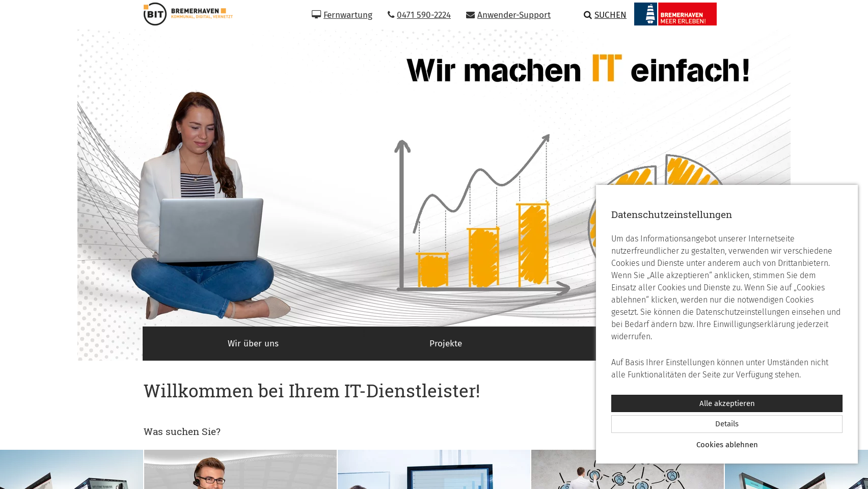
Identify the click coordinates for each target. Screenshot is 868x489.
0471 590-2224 (419, 15)
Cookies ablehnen (727, 445)
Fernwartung (342, 15)
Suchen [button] (605, 15)
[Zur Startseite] (184, 14)
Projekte (446, 344)
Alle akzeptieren (727, 403)
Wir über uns (253, 344)
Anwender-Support (508, 15)
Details (727, 424)
